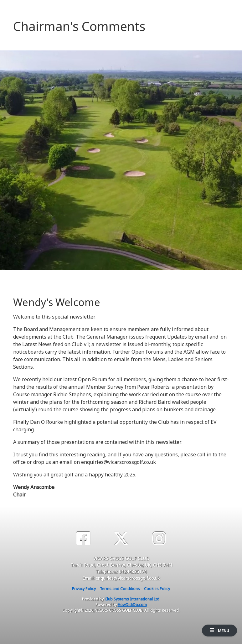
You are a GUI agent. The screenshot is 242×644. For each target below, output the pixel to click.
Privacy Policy (84, 589)
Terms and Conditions (120, 589)
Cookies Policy (157, 589)
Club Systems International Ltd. (132, 599)
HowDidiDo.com (132, 605)
